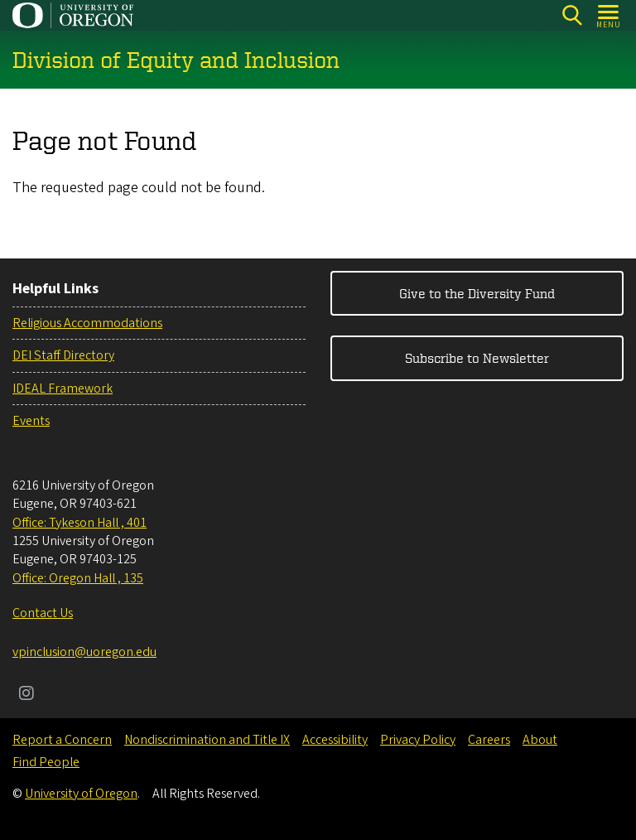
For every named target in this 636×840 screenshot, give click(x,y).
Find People (46, 762)
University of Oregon (81, 794)
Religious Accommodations (87, 323)
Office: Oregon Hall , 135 (78, 578)
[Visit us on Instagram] (26, 695)
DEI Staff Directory (63, 355)
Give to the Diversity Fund (477, 293)
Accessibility (335, 740)
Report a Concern (62, 740)
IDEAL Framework (63, 389)
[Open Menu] (609, 15)
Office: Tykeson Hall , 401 (79, 523)
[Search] (572, 15)
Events (31, 421)
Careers (489, 740)
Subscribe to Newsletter (477, 358)
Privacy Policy (418, 740)
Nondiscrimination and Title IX (207, 740)
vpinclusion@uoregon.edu (84, 652)
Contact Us (43, 613)
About (540, 740)
